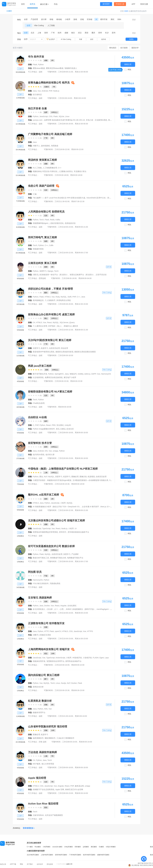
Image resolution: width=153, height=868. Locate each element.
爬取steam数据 (39, 68)
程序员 (33, 4)
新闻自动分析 (38, 687)
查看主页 (128, 64)
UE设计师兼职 (111, 847)
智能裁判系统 (38, 249)
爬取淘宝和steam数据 (55, 68)
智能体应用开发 (39, 661)
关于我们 (30, 864)
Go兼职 (101, 847)
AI (96, 19)
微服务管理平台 (39, 712)
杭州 (60, 33)
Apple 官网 (60, 789)
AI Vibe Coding (66, 39)
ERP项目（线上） (56, 326)
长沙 (107, 33)
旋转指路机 (46, 146)
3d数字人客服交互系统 (42, 635)
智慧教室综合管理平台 (55, 661)
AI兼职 (9, 11)
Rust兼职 (38, 847)
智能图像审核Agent (41, 223)
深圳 (46, 33)
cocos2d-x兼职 (57, 847)
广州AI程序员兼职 (75, 855)
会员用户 (51, 39)
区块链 (90, 19)
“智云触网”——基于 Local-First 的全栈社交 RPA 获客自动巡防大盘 (59, 198)
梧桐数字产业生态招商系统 (44, 789)
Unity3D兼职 (69, 847)
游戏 (75, 19)
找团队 (131, 39)
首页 (23, 4)
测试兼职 (94, 847)
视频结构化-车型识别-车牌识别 (45, 171)
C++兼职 (30, 847)
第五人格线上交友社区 (65, 429)
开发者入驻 (120, 4)
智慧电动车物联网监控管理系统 (45, 532)
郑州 (100, 33)
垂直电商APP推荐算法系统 (44, 352)
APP (133, 4)
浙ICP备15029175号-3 (145, 863)
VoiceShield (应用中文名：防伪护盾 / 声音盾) (104, 198)
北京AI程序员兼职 (33, 855)
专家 (81, 39)
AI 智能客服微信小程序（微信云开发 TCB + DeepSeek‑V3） (57, 507)
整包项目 (113, 48)
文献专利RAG (38, 815)
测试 (112, 19)
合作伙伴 (40, 864)
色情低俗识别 (70, 223)
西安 (87, 33)
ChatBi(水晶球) (39, 403)
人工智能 (51, 25)
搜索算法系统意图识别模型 (85, 352)
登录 (142, 4)
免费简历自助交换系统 (54, 377)
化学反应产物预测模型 (54, 815)
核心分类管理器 (48, 764)
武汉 (80, 33)
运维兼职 (86, 847)
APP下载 (13, 864)
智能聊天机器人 (71, 68)
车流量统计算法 (80, 171)
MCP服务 (37, 764)
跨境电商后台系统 (64, 300)
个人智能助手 (50, 300)
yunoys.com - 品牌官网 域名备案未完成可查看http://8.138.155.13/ (59, 120)
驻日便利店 (37, 95)
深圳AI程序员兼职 (61, 855)
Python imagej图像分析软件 (44, 429)
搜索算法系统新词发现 (64, 352)
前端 (51, 19)
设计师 (44, 19)
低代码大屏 (50, 455)
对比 (129, 70)
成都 (66, 33)
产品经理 (34, 19)
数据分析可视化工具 (41, 558)
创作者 (104, 39)
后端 (82, 19)
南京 (73, 33)
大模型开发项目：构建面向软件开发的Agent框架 (52, 480)
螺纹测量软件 (50, 738)
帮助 (21, 864)
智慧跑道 (55, 146)
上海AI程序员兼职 (47, 855)
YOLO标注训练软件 (41, 583)
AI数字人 (36, 146)
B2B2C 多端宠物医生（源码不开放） (81, 609)
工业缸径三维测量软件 (65, 738)
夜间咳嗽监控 (38, 300)
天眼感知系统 (55, 583)
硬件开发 (104, 19)
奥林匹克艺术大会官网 (74, 789)
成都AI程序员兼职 (103, 855)
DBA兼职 (78, 847)
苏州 (114, 33)
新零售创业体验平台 (73, 661)
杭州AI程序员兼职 (89, 855)
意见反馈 (50, 864)
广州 (53, 33)
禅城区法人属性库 (71, 326)
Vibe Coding (39, 25)
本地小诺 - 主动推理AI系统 (97, 120)
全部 (26, 19)
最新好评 (135, 48)
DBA (119, 19)
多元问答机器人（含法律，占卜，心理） (49, 609)
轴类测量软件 (38, 738)
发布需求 (106, 4)
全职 (92, 39)
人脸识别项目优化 (56, 223)
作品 (56, 4)
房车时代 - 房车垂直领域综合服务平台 (74, 532)
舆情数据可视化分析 (58, 558)
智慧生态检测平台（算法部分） (82, 275)
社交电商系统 (38, 377)
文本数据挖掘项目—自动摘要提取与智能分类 (90, 480)
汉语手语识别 (101, 275)
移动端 (59, 19)
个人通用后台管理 (40, 326)
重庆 (93, 33)
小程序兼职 (47, 847)
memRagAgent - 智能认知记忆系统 (111, 609)
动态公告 (3, 864)
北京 (33, 33)
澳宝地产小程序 (70, 377)
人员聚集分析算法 (66, 171)
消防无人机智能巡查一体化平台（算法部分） (51, 275)
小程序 (68, 19)
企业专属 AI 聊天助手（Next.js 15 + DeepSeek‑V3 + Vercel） (106, 507)
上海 (39, 33)
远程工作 (69, 864)
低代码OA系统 (39, 455)
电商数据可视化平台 (75, 558)
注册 (146, 4)
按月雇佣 (124, 48)
